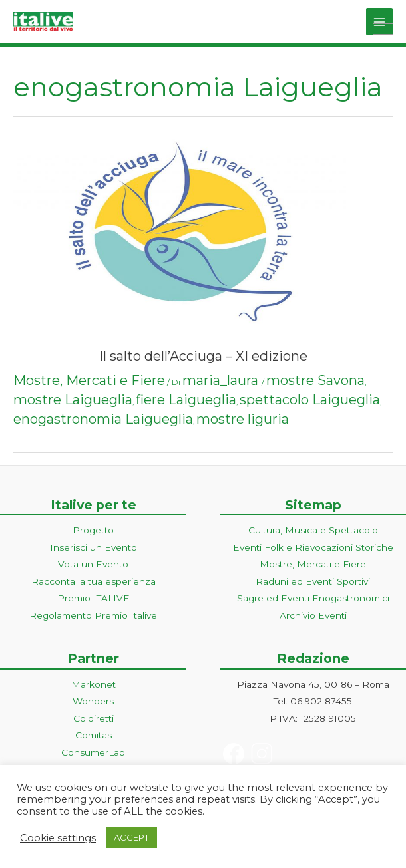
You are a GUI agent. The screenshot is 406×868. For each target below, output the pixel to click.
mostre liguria (243, 419)
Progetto (93, 530)
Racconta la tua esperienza (94, 581)
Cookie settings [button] (58, 838)
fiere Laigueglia (186, 400)
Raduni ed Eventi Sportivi (313, 581)
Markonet (94, 684)
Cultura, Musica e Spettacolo (313, 530)
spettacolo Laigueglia (310, 400)
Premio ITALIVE (94, 598)
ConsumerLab (93, 752)
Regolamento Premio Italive (93, 615)
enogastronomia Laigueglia (103, 419)
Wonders (93, 701)
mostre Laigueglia (73, 400)
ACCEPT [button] (131, 837)
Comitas (94, 735)
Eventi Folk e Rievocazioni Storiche (313, 547)
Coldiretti (94, 718)
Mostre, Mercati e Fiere (89, 380)
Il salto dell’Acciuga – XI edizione (203, 356)
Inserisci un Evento (94, 547)
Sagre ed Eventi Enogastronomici (313, 598)
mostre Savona (315, 380)
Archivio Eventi (313, 615)
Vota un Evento (93, 564)
